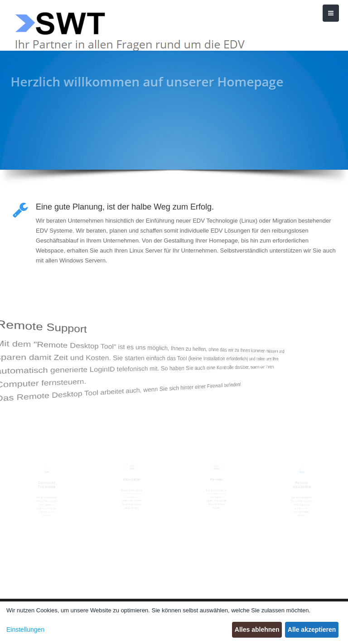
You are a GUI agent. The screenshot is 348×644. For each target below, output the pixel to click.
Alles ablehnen (257, 630)
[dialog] (174, 623)
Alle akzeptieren (312, 630)
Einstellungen (25, 630)
